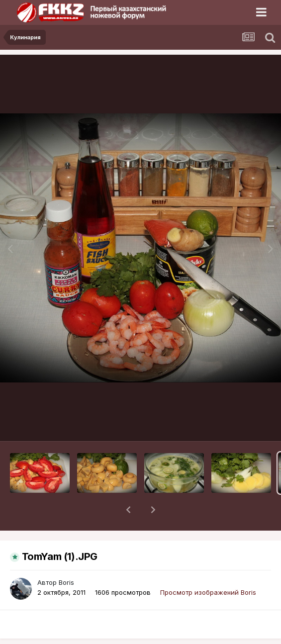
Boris (66, 556)
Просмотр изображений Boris (208, 566)
